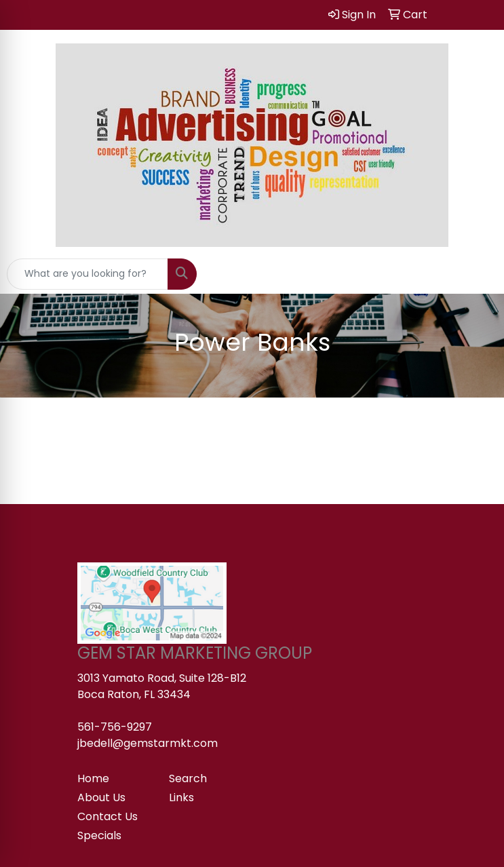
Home (93, 778)
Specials (99, 835)
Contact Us (108, 816)
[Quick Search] (88, 274)
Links (181, 797)
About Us (101, 797)
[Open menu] (477, 274)
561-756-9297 (115, 727)
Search (188, 778)
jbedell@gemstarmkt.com (148, 743)
